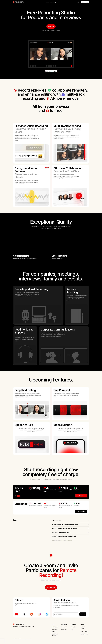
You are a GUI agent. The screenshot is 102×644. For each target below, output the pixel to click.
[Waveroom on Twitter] (24, 614)
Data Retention (84, 634)
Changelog (64, 630)
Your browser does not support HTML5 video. (32, 243)
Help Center (64, 627)
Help (51, 2)
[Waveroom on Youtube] (16, 614)
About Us (73, 627)
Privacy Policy (84, 631)
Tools (48, 2)
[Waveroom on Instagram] (39, 614)
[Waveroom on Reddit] (32, 614)
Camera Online (55, 627)
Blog (55, 2)
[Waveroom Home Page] (19, 2)
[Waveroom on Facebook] (47, 614)
